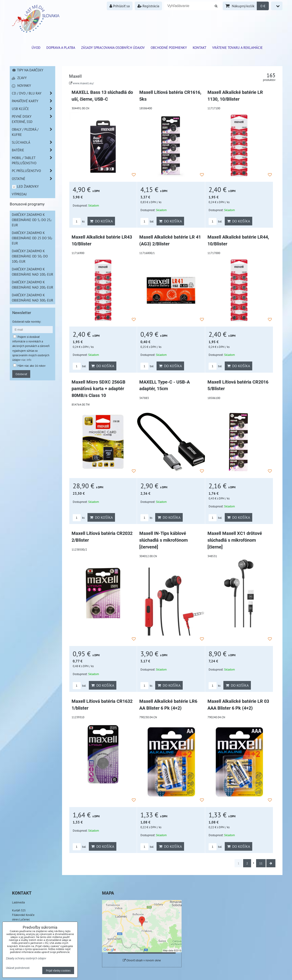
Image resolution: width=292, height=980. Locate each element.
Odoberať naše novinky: (27, 322)
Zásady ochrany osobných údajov (26, 958)
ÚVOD (36, 47)
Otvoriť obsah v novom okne (142, 960)
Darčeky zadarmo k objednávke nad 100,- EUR (32, 272)
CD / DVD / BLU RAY (33, 93)
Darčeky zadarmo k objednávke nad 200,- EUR (32, 285)
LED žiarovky (25, 186)
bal (147, 221)
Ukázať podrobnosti (18, 968)
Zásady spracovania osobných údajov (113, 47)
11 (261, 863)
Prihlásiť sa (120, 6)
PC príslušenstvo (33, 171)
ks (79, 221)
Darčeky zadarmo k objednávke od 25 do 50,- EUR (32, 238)
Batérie (33, 150)
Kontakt (200, 47)
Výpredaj (19, 194)
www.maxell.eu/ (83, 83)
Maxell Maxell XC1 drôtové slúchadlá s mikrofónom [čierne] (235, 540)
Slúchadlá (33, 142)
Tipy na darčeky (28, 70)
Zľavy (19, 78)
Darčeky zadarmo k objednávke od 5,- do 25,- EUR (32, 220)
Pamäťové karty (33, 101)
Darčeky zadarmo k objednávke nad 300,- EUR (32, 298)
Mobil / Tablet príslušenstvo (33, 160)
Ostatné (33, 179)
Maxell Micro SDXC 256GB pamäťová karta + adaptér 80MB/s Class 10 (99, 389)
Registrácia (148, 6)
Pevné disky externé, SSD (33, 119)
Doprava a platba (61, 47)
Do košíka (101, 221)
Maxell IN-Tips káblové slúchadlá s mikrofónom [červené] (163, 540)
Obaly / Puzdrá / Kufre (33, 132)
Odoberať (21, 374)
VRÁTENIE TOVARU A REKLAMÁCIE (237, 47)
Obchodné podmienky (169, 47)
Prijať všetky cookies (58, 970)
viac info (26, 360)
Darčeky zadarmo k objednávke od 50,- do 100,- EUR (30, 256)
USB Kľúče (33, 109)
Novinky (21, 85)
